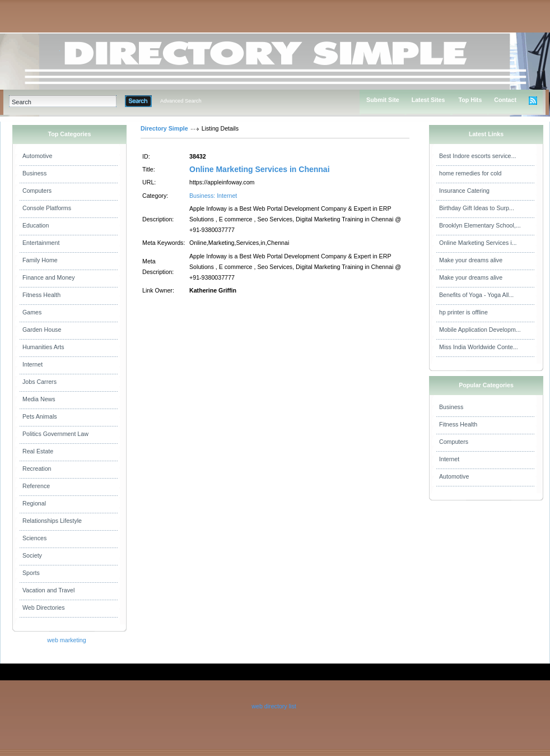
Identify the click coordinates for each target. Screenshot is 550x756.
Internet (32, 364)
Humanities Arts (43, 347)
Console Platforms (47, 208)
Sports (31, 573)
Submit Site (383, 100)
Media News (39, 399)
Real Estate (38, 451)
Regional (34, 503)
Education (36, 225)
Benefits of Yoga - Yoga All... (476, 295)
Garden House (42, 330)
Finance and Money (49, 277)
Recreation (37, 469)
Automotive (37, 156)
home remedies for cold (470, 173)
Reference (36, 486)
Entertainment (41, 243)
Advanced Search (181, 101)
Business (34, 173)
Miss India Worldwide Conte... (479, 347)
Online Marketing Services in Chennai (260, 169)
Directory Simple (164, 128)
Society (32, 555)
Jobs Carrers (39, 382)
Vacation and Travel (48, 590)
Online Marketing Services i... (478, 243)
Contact (505, 100)
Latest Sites (428, 100)
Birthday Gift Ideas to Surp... (477, 208)
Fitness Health (41, 295)
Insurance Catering (464, 191)
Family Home (40, 260)
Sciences (34, 538)
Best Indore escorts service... (477, 156)
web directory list (274, 706)
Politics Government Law (55, 434)
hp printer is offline (463, 312)
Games (32, 312)
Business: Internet (213, 196)
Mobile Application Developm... (480, 330)
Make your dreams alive (471, 260)
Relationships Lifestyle (52, 521)
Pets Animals (40, 416)
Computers (37, 191)
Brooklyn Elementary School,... (480, 225)
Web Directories (44, 607)
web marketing (66, 640)
